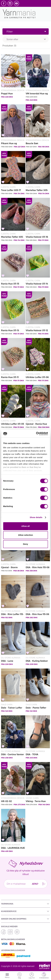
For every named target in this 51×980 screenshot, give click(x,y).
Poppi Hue (7, 94)
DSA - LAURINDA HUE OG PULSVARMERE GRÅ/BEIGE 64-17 (13, 848)
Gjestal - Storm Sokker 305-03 (9, 568)
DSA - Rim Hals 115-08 (38, 567)
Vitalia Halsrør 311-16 (37, 237)
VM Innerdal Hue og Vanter (37, 94)
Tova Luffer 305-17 (11, 190)
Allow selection (26, 535)
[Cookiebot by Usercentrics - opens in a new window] (36, 434)
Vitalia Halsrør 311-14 (37, 284)
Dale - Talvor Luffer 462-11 (12, 708)
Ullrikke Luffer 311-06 (37, 377)
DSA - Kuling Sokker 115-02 (37, 661)
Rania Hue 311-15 (10, 284)
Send (35, 884)
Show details (36, 517)
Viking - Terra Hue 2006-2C (36, 801)
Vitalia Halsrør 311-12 (37, 330)
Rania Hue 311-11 (10, 377)
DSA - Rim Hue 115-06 (37, 614)
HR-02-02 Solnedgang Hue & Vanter (11, 801)
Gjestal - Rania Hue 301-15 (36, 424)
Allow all (26, 526)
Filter (26, 31)
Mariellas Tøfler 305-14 (12, 237)
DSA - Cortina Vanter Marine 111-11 (13, 755)
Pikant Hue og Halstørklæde (9, 144)
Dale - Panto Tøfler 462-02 (36, 708)
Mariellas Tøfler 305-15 (37, 190)
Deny (26, 544)
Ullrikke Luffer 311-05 (13, 424)
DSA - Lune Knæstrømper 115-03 (12, 661)
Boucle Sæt (32, 143)
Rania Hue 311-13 (10, 330)
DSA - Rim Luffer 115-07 (12, 614)
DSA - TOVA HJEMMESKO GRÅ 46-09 (38, 755)
